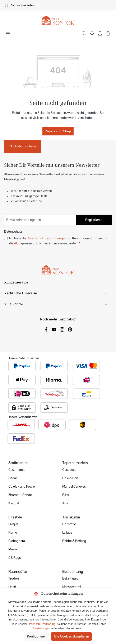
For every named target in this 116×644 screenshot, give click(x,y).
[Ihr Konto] (100, 34)
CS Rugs (15, 558)
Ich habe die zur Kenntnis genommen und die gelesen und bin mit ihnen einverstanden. (59, 241)
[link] (46, 329)
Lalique (13, 524)
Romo (13, 532)
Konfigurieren (37, 636)
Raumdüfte (18, 571)
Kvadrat (14, 503)
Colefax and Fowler (22, 486)
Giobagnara (17, 541)
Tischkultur (71, 517)
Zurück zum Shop (58, 131)
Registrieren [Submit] (94, 220)
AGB (17, 243)
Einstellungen (42, 628)
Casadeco (69, 470)
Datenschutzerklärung (42, 624)
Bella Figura (70, 578)
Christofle (69, 524)
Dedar (13, 478)
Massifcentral (72, 587)
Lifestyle (15, 517)
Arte (65, 503)
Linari (12, 587)
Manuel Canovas (74, 486)
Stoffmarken (18, 463)
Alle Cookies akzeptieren (71, 636)
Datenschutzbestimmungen (47, 238)
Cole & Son (70, 478)
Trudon (14, 578)
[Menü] (8, 34)
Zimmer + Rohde (20, 495)
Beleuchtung (73, 571)
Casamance (17, 470)
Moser (13, 549)
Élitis (66, 495)
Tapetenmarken (75, 463)
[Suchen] (84, 34)
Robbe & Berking (74, 541)
